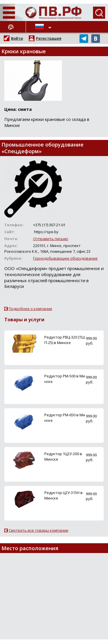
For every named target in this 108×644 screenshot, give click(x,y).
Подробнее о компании (30, 309)
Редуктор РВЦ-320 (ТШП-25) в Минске (65, 340)
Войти (17, 38)
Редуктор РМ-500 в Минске (65, 379)
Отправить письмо (51, 239)
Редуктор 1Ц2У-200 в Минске (63, 456)
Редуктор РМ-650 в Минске (65, 418)
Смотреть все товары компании (38, 530)
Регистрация (49, 38)
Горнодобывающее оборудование (65, 258)
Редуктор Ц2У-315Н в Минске (64, 495)
